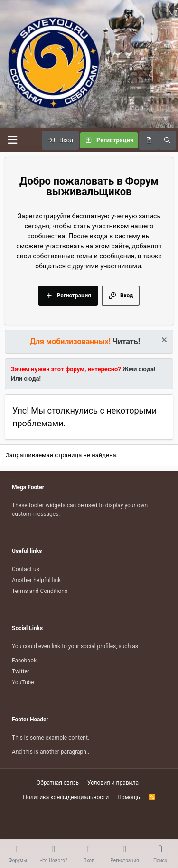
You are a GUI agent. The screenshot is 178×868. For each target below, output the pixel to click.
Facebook (24, 661)
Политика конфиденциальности (66, 797)
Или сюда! (26, 379)
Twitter (21, 671)
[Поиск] (167, 140)
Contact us (26, 569)
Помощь (129, 797)
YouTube (23, 682)
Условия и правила (113, 783)
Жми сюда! (138, 369)
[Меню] (12, 140)
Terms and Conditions (40, 591)
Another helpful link (36, 580)
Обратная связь (58, 783)
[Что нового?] (149, 140)
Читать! (126, 341)
